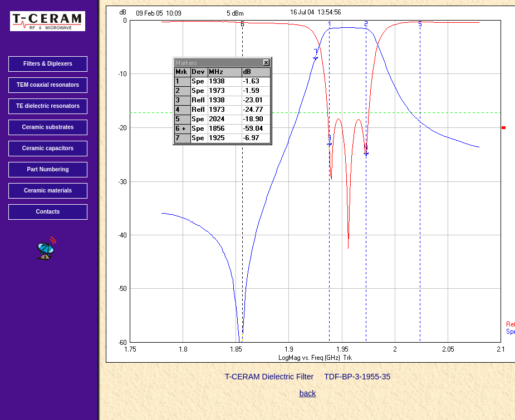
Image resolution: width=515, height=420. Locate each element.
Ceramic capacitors (48, 148)
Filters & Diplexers (48, 64)
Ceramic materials (48, 191)
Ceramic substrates (48, 127)
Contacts (48, 212)
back (308, 393)
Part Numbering (48, 169)
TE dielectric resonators (48, 106)
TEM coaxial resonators (48, 85)
